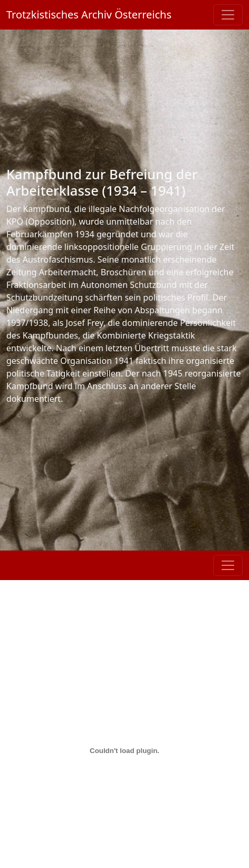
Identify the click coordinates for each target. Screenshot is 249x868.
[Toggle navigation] (228, 15)
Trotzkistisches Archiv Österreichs (89, 15)
